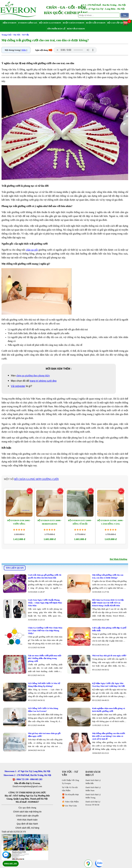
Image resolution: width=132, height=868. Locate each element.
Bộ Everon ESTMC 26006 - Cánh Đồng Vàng (111, 522)
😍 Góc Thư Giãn (69, 806)
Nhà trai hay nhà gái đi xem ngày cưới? (109, 656)
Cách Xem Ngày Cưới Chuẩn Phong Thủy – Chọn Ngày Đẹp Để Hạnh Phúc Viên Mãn (45, 603)
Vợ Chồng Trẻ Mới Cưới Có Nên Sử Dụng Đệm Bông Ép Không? (44, 685)
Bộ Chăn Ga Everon (50, 23)
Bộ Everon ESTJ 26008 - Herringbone (50, 522)
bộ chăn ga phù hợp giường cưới (36, 479)
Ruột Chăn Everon (74, 23)
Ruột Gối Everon (96, 23)
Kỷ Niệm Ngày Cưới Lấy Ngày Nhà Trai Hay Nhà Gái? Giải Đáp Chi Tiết (108, 685)
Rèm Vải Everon (76, 29)
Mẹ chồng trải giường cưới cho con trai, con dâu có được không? (108, 576)
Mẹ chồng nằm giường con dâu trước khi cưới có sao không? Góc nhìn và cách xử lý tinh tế (109, 736)
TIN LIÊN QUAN (15, 568)
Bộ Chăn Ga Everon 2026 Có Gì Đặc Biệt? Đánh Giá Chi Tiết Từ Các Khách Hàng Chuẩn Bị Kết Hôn (108, 603)
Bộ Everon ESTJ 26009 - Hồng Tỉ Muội (80, 522)
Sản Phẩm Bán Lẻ (56, 29)
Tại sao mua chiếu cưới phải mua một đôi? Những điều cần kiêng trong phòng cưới (45, 658)
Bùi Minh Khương (118, 559)
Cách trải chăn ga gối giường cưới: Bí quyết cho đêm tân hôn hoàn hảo (45, 576)
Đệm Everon (10, 23)
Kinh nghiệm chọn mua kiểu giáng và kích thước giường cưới (108, 710)
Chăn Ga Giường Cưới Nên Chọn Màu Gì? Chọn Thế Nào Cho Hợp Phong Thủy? (45, 631)
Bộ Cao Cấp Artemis (118, 23)
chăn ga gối (32, 250)
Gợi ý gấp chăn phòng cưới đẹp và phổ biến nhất (109, 629)
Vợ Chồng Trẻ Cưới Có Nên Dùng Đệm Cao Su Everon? (43, 710)
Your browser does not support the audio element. (75, 50)
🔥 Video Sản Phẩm (70, 802)
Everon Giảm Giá (28, 23)
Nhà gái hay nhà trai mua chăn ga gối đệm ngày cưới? (44, 735)
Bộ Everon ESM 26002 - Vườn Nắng (19, 522)
